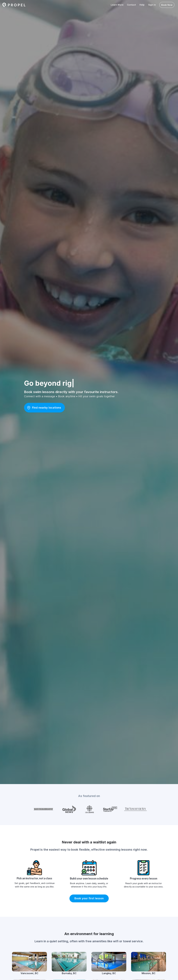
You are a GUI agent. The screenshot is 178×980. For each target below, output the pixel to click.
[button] (44, 408)
